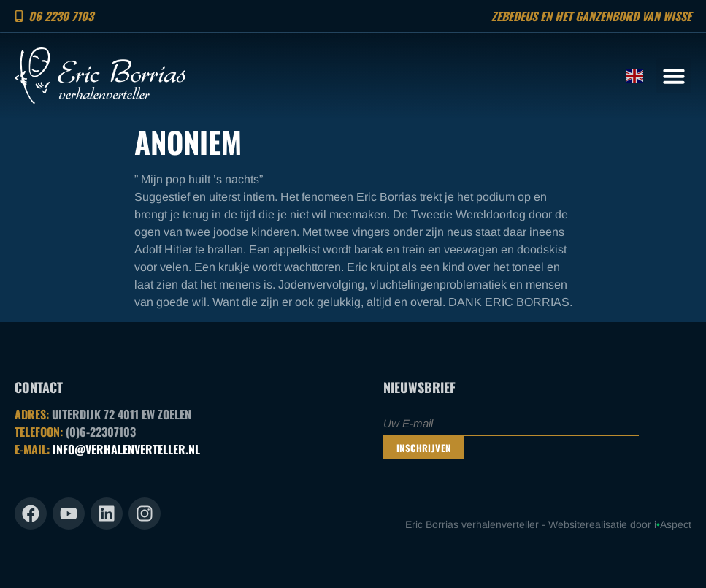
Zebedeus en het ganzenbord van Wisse (591, 16)
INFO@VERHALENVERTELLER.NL (126, 449)
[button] (674, 76)
